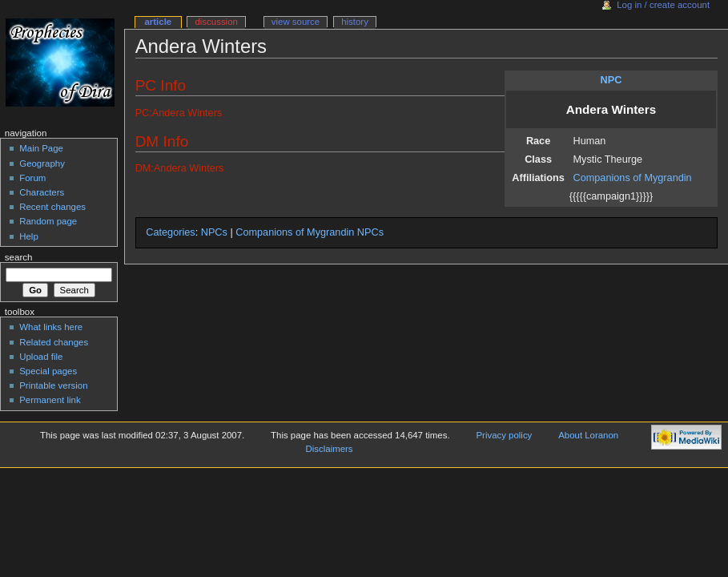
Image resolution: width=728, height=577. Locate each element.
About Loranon (588, 435)
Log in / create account (663, 5)
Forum (32, 178)
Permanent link (50, 400)
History (355, 22)
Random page (48, 221)
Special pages (48, 371)
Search (19, 257)
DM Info (162, 141)
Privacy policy (505, 435)
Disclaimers (330, 449)
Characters (42, 192)
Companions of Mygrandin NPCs (310, 232)
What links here (51, 327)
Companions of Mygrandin (633, 178)
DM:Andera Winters (180, 168)
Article (158, 22)
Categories (170, 232)
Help (29, 236)
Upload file (41, 357)
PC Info (161, 85)
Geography (42, 163)
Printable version (53, 385)
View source (296, 22)
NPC (611, 80)
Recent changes (52, 207)
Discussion (216, 22)
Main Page (41, 148)
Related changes (54, 342)
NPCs (214, 232)
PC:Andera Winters (179, 113)
